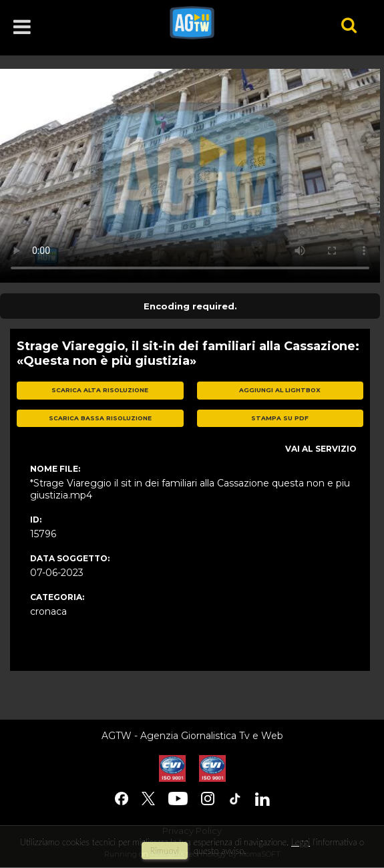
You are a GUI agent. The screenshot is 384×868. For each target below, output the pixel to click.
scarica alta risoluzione (100, 390)
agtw (237, 23)
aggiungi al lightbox (280, 390)
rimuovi (165, 851)
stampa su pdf (280, 418)
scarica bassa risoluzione (100, 418)
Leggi (301, 842)
